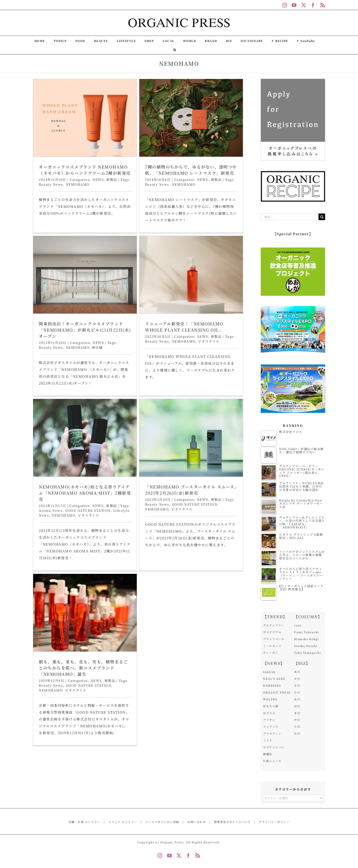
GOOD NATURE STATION (157, 362)
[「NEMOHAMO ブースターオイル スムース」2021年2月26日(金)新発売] (226, 290)
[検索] (322, 217)
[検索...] (290, 217)
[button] (175, 50)
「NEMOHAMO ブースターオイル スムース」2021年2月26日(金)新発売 (226, 342)
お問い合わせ (196, 822)
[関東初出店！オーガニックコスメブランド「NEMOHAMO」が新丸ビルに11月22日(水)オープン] (223, 122)
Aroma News (120, 362)
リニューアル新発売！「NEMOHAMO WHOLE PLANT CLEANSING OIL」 (81, 337)
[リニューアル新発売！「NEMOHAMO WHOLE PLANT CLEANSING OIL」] (88, 285)
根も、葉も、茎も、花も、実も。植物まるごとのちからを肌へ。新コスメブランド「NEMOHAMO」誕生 (83, 529)
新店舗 (236, 195)
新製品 (251, 351)
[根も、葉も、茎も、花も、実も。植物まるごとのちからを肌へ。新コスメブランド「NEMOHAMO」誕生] (85, 474)
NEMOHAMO (78, 184)
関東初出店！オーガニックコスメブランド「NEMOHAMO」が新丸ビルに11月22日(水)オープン (223, 177)
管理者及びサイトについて (232, 822)
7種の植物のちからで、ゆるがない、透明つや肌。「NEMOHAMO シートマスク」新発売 (156, 170)
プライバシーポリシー (274, 822)
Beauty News (51, 184)
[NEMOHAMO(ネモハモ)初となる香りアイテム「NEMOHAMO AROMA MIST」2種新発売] (154, 290)
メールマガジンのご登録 (162, 822)
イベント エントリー (123, 822)
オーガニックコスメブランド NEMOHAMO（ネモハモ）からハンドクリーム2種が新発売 (85, 170)
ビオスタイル (157, 367)
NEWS (98, 179)
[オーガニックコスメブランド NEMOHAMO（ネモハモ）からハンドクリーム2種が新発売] (85, 118)
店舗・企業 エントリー (84, 822)
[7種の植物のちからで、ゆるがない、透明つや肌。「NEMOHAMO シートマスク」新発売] (157, 118)
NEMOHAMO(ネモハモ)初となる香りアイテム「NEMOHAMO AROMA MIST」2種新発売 (154, 345)
